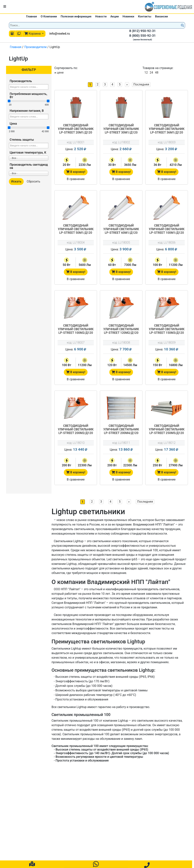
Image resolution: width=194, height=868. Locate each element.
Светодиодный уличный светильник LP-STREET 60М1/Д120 (121, 229)
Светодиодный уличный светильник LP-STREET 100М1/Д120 (167, 229)
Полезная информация (76, 16)
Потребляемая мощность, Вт (28, 95)
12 (146, 73)
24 (151, 73)
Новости (101, 16)
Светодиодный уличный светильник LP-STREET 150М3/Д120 (167, 329)
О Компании (49, 16)
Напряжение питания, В (27, 111)
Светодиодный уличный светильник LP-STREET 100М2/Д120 (76, 329)
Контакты (145, 16)
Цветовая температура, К (28, 153)
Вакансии (162, 16)
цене (59, 73)
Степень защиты (22, 140)
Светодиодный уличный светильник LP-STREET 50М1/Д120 (76, 229)
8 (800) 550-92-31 (142, 36)
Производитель (21, 81)
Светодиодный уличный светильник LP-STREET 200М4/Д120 (121, 429)
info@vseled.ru (59, 34)
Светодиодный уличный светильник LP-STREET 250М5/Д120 (167, 429)
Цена (13, 124)
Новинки (128, 16)
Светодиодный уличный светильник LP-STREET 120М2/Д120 (121, 329)
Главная (32, 16)
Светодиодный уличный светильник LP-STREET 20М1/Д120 (76, 129)
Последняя (141, 84)
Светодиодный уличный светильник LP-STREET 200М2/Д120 (76, 429)
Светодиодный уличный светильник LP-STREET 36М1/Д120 (167, 129)
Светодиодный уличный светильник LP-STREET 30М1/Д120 (121, 129)
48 (157, 73)
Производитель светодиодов (29, 166)
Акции (114, 16)
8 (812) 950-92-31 (142, 31)
